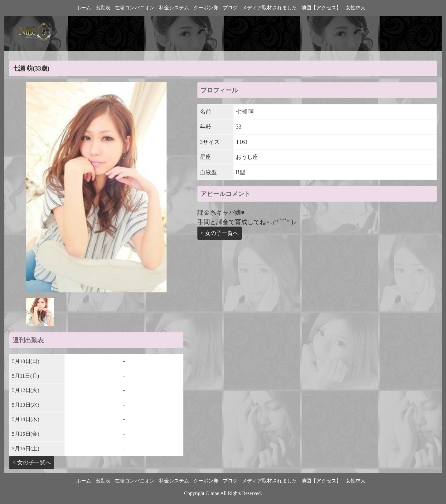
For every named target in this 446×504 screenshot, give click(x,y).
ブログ (230, 8)
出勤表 (103, 8)
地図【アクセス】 (321, 8)
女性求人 (356, 8)
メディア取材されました (269, 8)
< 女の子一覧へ (32, 462)
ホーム (84, 8)
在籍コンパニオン (135, 8)
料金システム (174, 8)
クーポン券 (206, 8)
